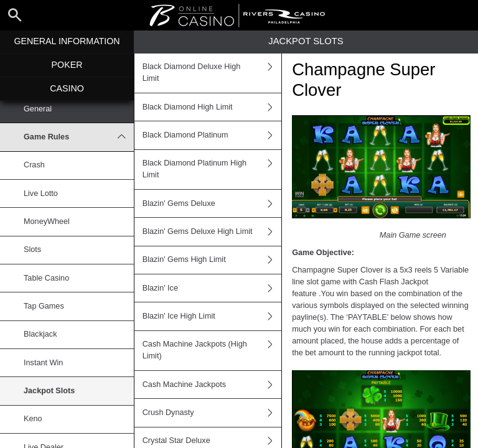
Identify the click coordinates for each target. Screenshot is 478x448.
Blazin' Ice (212, 288)
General (38, 109)
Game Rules (79, 137)
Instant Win (43, 363)
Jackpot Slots (49, 391)
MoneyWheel (47, 222)
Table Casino (46, 278)
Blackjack (40, 334)
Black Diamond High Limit (212, 107)
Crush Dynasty (212, 413)
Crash (34, 165)
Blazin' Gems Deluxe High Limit (212, 231)
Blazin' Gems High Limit (212, 260)
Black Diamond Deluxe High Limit (212, 73)
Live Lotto (41, 194)
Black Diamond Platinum (212, 135)
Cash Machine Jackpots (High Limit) (212, 351)
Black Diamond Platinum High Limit (212, 170)
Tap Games (44, 306)
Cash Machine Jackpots (212, 385)
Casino (67, 88)
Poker (67, 65)
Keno (33, 419)
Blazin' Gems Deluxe (212, 203)
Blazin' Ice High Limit (212, 316)
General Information (67, 41)
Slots (32, 250)
